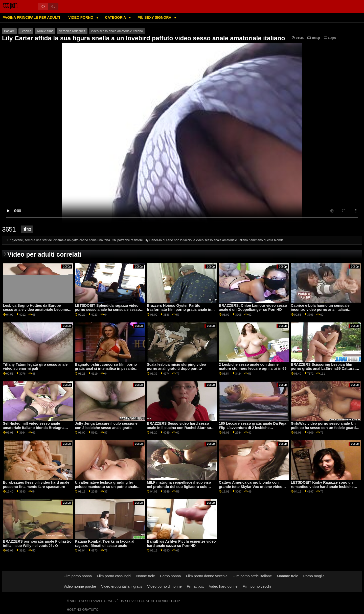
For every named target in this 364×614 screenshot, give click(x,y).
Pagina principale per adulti (31, 17)
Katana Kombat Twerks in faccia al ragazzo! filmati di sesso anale (105, 544)
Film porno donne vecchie (207, 576)
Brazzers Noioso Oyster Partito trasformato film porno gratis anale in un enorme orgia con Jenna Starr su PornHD (179, 312)
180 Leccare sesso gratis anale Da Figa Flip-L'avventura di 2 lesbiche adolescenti (253, 428)
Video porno (81, 17)
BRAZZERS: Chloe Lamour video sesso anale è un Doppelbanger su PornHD (253, 308)
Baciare (9, 31)
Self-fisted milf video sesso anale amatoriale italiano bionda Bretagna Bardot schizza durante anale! (34, 428)
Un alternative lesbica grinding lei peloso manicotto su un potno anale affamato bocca (106, 487)
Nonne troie (146, 576)
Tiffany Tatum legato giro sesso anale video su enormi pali (35, 367)
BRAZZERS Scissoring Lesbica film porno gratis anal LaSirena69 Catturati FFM (324, 369)
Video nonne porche (80, 586)
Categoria (116, 17)
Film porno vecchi (257, 586)
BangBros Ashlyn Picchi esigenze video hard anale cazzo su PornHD (181, 544)
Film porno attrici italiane (252, 576)
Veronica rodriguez (72, 31)
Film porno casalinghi (114, 576)
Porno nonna (170, 576)
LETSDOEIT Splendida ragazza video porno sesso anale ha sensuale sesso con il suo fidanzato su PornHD (107, 310)
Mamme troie (288, 576)
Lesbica (26, 31)
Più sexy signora (155, 17)
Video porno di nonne (164, 586)
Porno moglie (314, 576)
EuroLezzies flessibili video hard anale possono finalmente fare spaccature (36, 485)
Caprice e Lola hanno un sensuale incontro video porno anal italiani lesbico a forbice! (320, 310)
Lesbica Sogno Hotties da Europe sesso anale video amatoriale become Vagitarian (36, 310)
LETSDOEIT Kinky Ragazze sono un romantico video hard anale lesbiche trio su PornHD (322, 487)
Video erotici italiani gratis (122, 586)
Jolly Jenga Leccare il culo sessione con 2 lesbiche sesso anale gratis (106, 426)
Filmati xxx (195, 586)
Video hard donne (223, 586)
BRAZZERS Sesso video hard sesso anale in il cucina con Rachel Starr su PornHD (179, 428)
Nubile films (45, 31)
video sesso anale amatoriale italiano (117, 31)
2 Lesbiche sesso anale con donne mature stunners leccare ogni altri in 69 (253, 367)
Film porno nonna (78, 576)
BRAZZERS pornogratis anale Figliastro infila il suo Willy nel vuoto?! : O (37, 544)
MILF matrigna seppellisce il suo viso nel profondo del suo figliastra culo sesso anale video (179, 487)
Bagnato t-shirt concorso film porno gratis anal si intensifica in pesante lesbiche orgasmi (106, 369)
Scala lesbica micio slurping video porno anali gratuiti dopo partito (176, 367)
